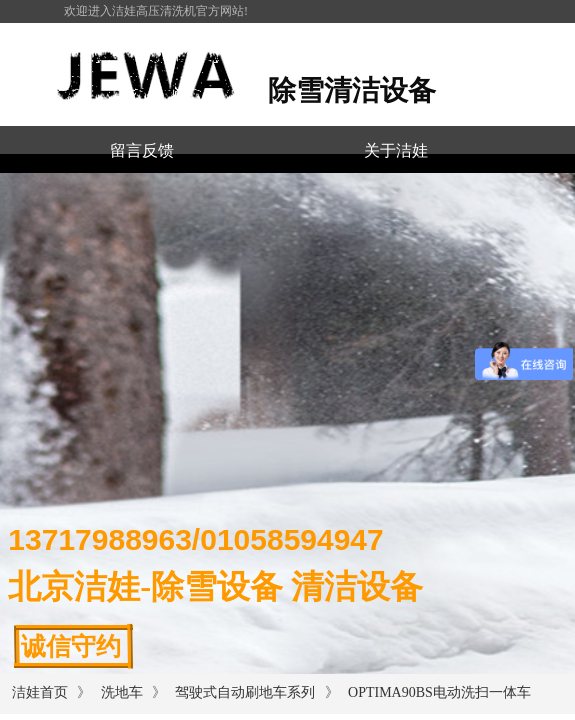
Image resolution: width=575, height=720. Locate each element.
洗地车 (122, 692)
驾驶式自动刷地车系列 (245, 692)
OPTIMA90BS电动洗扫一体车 (439, 692)
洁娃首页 (40, 692)
